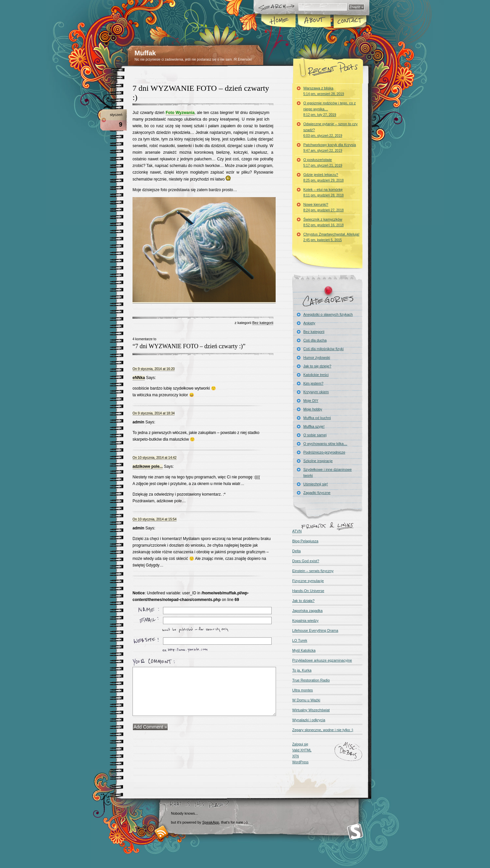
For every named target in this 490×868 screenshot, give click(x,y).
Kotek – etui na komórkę (324, 192)
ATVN (297, 531)
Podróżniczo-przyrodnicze (325, 452)
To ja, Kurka (302, 670)
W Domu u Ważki (306, 700)
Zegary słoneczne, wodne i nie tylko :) (323, 730)
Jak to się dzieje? (317, 366)
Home (278, 21)
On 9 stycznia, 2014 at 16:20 (154, 369)
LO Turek (300, 640)
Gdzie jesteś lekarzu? (324, 177)
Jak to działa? (303, 601)
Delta (297, 551)
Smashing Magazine (355, 832)
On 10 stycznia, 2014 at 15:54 (155, 519)
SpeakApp (211, 822)
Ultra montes (302, 690)
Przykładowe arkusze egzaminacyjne (322, 660)
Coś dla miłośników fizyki (324, 349)
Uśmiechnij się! (316, 484)
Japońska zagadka (307, 611)
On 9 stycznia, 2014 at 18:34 (154, 413)
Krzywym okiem (316, 392)
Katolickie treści (316, 375)
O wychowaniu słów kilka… (326, 444)
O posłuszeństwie (323, 163)
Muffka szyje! (314, 426)
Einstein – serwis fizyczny (313, 571)
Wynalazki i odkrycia (309, 720)
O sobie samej (315, 435)
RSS (162, 832)
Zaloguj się (300, 744)
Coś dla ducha (315, 340)
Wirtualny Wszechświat (311, 710)
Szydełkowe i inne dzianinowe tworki (328, 472)
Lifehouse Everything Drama (315, 630)
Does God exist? (306, 561)
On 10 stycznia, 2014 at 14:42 (155, 458)
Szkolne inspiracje (318, 461)
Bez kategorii (263, 323)
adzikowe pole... (148, 466)
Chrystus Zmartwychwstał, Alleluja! (331, 237)
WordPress (300, 762)
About (314, 21)
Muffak (145, 53)
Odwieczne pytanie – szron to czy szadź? (331, 130)
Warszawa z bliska (324, 91)
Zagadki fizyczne (317, 493)
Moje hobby (313, 409)
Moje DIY (311, 401)
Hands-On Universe (308, 591)
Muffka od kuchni (317, 418)
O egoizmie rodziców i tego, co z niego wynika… (330, 109)
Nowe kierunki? (324, 207)
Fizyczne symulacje (308, 581)
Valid (302, 750)
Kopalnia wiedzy (305, 621)
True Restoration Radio (311, 680)
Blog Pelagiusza (305, 541)
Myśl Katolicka (304, 650)
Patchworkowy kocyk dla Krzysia (330, 148)
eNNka (139, 378)
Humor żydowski (317, 357)
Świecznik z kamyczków (324, 222)
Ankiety (309, 323)
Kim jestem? (314, 383)
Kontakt (349, 21)
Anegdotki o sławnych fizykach (328, 314)
